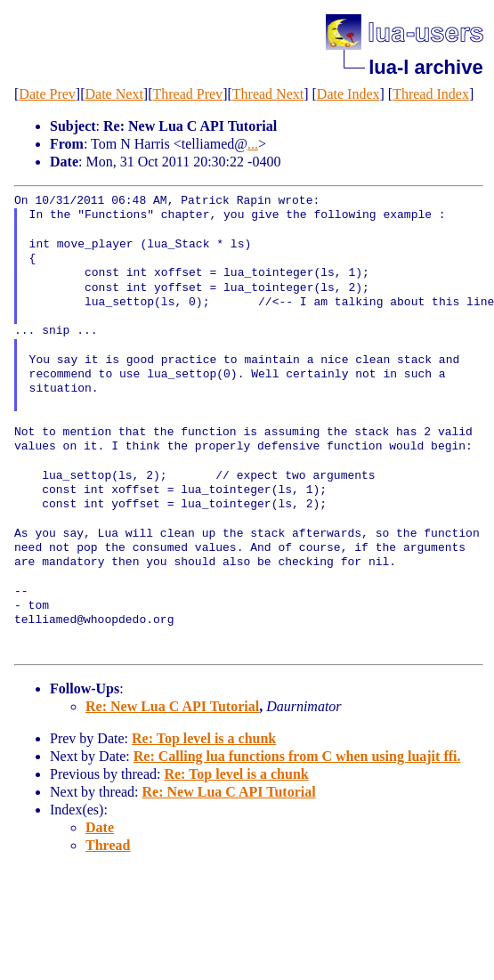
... (253, 144)
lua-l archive (425, 67)
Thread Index (431, 94)
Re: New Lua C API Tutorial (172, 706)
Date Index (348, 94)
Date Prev (47, 94)
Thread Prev (187, 94)
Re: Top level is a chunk (204, 738)
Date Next (114, 94)
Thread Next (268, 94)
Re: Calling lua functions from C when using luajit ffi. (297, 756)
